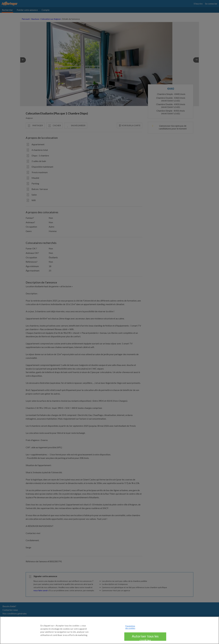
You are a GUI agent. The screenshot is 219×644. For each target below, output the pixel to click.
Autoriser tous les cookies (145, 640)
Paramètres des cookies (130, 630)
